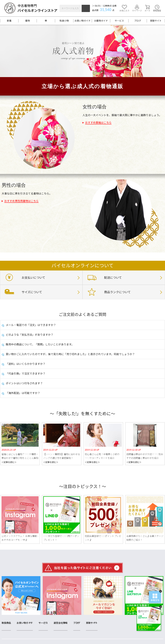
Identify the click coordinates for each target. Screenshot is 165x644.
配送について (113, 278)
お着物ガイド (101, 21)
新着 (9, 21)
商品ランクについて (117, 292)
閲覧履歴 (157, 8)
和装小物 (64, 21)
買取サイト (156, 21)
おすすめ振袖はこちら (98, 122)
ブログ (138, 21)
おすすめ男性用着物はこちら (21, 201)
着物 (28, 21)
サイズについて (32, 292)
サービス (119, 21)
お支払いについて (33, 278)
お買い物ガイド (82, 21)
